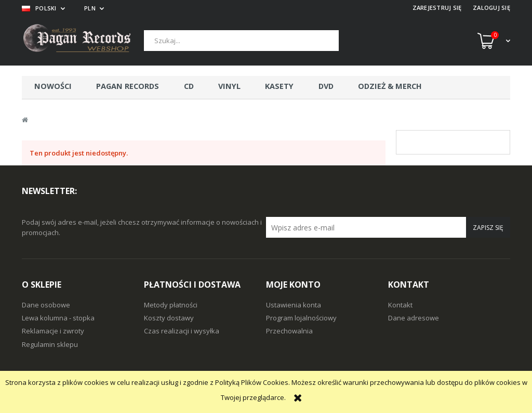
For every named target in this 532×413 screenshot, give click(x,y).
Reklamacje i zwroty (53, 331)
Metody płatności (171, 305)
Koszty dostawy (169, 318)
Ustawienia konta (294, 305)
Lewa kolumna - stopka (58, 318)
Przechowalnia (289, 331)
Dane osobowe (46, 305)
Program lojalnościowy (301, 318)
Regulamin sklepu (50, 344)
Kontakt (400, 305)
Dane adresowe (414, 318)
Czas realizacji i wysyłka (182, 331)
